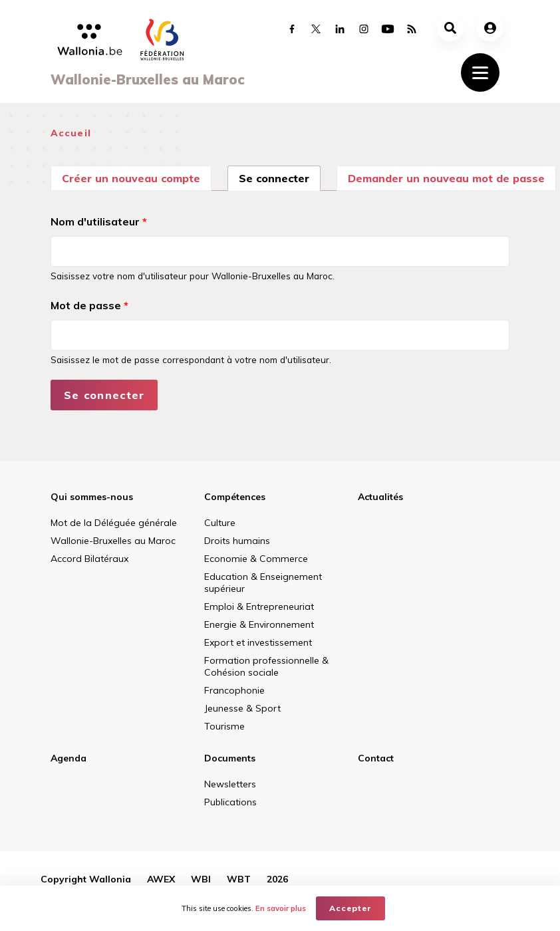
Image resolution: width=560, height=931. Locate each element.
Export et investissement (258, 642)
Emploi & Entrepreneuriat (259, 606)
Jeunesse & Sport (242, 708)
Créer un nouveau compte (131, 178)
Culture (220, 523)
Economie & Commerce (256, 559)
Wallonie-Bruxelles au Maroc (113, 541)
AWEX (161, 879)
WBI (201, 879)
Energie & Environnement (259, 624)
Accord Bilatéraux (89, 559)
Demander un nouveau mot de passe (446, 178)
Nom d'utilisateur (99, 221)
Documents (230, 758)
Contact (376, 758)
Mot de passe (89, 305)
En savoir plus (281, 908)
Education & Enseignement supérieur (263, 583)
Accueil (71, 133)
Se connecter (280, 177)
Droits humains (237, 541)
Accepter (350, 908)
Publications (230, 802)
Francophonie (234, 690)
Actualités (380, 497)
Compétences (235, 497)
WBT (239, 879)
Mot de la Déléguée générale (114, 523)
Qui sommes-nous (92, 497)
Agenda (69, 758)
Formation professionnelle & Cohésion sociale (266, 666)
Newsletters (230, 784)
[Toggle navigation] (480, 72)
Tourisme (224, 726)
